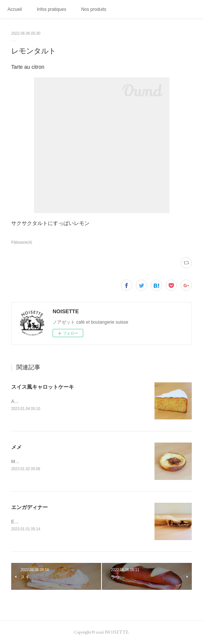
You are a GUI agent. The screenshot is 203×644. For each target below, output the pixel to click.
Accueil (15, 9)
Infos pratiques (52, 9)
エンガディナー (29, 507)
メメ (16, 447)
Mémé (17, 462)
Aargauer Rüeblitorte (32, 401)
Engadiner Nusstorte (32, 522)
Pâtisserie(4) (22, 242)
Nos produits (93, 9)
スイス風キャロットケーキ (43, 387)
